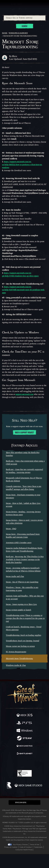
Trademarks (38, 847)
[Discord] (32, 763)
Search (24, 26)
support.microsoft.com (24, 394)
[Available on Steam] (24, 738)
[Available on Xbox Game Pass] (24, 746)
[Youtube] (24, 763)
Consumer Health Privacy (24, 850)
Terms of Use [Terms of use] (35, 845)
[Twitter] (11, 762)
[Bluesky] (42, 763)
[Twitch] (17, 763)
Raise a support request (24, 433)
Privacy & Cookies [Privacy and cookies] (11, 847)
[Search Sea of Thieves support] (25, 18)
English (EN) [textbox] (21, 802)
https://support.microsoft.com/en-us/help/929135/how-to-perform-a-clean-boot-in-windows (22, 165)
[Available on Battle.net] (24, 754)
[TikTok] (37, 763)
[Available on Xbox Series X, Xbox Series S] (24, 715)
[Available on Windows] (24, 731)
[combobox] (24, 18)
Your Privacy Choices (20, 845)
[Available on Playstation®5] (24, 723)
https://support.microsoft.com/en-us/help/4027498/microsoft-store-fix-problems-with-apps (23, 290)
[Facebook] (6, 762)
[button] (24, 802)
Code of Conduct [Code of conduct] (26, 847)
